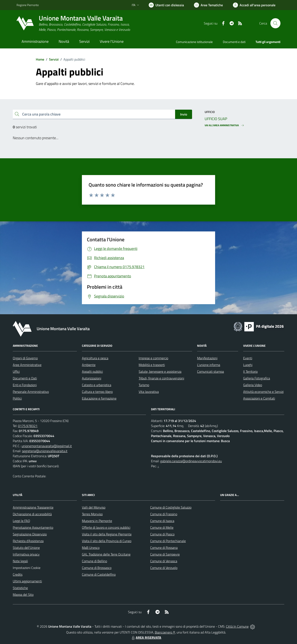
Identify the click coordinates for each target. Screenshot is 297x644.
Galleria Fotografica (257, 378)
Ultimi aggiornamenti (27, 581)
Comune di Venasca (164, 561)
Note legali (20, 561)
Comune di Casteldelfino (99, 574)
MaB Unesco (91, 548)
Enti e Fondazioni (25, 385)
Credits (18, 574)
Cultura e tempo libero (97, 392)
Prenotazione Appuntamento (33, 527)
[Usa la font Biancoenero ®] (166, 5)
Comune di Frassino (164, 514)
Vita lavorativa (149, 392)
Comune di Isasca (162, 521)
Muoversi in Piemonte (97, 521)
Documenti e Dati (25, 378)
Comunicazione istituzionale (194, 42)
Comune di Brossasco (97, 568)
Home (40, 59)
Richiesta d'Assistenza (28, 541)
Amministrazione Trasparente (33, 507)
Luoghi (248, 365)
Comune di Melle (162, 527)
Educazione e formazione (99, 398)
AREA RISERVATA (146, 638)
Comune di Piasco (162, 534)
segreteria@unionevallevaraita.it (45, 451)
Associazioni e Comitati (259, 398)
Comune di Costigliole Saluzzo (171, 507)
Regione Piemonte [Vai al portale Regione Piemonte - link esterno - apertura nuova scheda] (28, 5)
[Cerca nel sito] (275, 23)
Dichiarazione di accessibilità (32, 514)
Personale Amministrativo (31, 392)
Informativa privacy (26, 554)
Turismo (144, 385)
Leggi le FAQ (21, 521)
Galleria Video (253, 385)
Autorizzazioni (92, 378)
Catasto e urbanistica (97, 385)
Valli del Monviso (94, 507)
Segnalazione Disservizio (30, 534)
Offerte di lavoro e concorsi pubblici (106, 527)
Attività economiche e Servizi (263, 392)
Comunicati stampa (210, 371)
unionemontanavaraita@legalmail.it (47, 446)
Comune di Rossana (164, 548)
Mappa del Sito (23, 595)
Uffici (16, 371)
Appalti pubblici (92, 371)
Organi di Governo (25, 358)
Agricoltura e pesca (95, 358)
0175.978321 (28, 426)
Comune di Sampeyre (165, 554)
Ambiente (89, 365)
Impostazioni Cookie (27, 568)
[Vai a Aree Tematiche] (208, 5)
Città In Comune (237, 626)
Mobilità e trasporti (152, 365)
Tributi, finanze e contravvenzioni (161, 378)
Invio (184, 114)
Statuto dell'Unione (26, 548)
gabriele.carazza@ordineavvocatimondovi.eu (191, 461)
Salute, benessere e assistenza (160, 371)
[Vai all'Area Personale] (254, 5)
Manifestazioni (207, 358)
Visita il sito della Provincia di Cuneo (107, 541)
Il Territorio (250, 371)
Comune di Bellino (94, 561)
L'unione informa (209, 365)
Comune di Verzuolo (164, 568)
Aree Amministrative (27, 365)
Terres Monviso (92, 514)
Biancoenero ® (165, 632)
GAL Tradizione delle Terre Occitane (106, 554)
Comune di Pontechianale (168, 541)
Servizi (54, 59)
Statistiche (20, 588)
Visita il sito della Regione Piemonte (107, 534)
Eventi (248, 358)
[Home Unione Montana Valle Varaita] (73, 23)
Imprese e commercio (153, 358)
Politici (17, 398)
